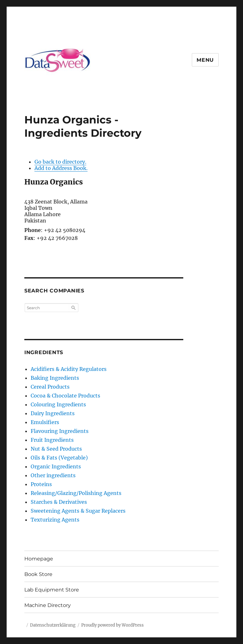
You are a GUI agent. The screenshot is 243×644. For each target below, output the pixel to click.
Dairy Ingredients (53, 413)
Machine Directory (48, 605)
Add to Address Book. (61, 168)
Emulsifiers (45, 422)
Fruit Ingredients (52, 440)
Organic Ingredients (56, 466)
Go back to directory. (60, 162)
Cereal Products (50, 387)
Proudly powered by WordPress (112, 625)
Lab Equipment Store (52, 590)
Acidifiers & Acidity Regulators (69, 369)
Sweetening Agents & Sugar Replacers (78, 511)
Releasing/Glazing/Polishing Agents (76, 493)
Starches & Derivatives (59, 502)
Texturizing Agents (55, 520)
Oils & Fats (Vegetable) (59, 458)
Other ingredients (53, 475)
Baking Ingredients (55, 378)
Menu (205, 60)
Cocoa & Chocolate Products (65, 396)
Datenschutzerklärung (53, 625)
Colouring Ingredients (58, 404)
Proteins (41, 484)
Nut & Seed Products (56, 449)
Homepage (39, 559)
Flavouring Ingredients (60, 431)
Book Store (38, 574)
